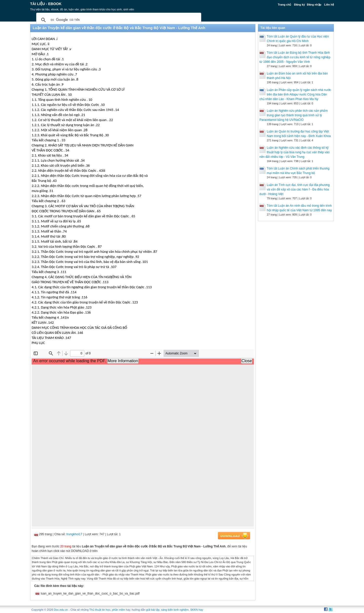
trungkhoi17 (74, 534)
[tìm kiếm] (118, 20)
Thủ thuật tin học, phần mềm (107, 610)
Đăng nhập (314, 5)
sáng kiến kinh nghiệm (175, 610)
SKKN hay (197, 610)
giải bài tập (153, 610)
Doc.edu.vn (61, 610)
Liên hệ (329, 5)
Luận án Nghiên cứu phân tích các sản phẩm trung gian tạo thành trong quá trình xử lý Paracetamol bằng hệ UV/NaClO (294, 115)
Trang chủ (285, 5)
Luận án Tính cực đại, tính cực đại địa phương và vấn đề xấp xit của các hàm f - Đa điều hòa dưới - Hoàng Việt (295, 189)
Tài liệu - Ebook (46, 4)
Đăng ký (300, 5)
